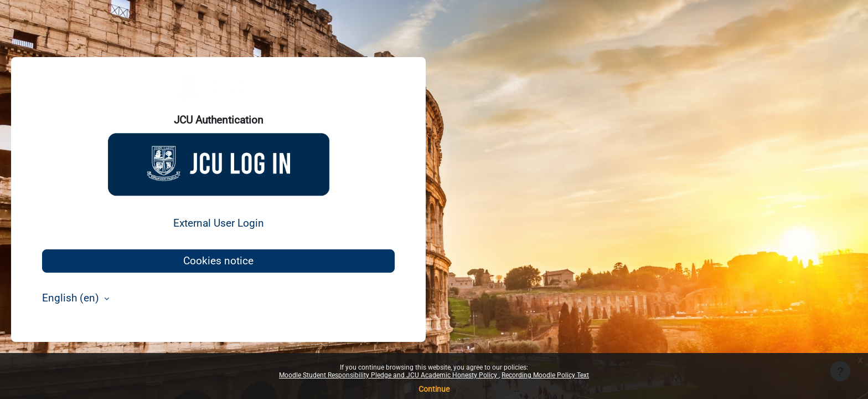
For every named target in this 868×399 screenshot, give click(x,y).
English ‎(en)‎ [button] (72, 298)
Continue (434, 389)
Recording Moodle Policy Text (545, 375)
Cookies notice (218, 261)
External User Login (219, 223)
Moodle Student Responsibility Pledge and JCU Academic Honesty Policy (389, 375)
